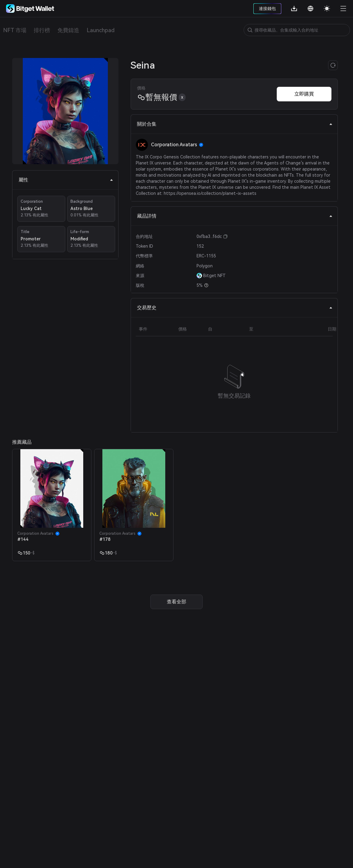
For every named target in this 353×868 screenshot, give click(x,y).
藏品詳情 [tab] (235, 216)
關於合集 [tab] (235, 124)
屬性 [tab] (66, 180)
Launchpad (101, 30)
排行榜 (42, 30)
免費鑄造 (68, 30)
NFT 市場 (15, 30)
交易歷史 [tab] (235, 308)
